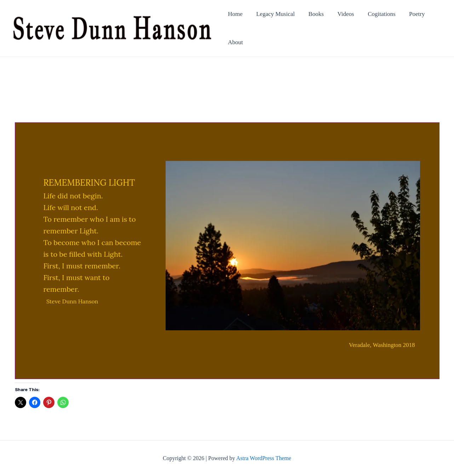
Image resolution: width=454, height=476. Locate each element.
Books (313, 14)
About (235, 42)
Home (235, 14)
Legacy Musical (274, 14)
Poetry (409, 14)
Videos (341, 14)
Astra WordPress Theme (263, 458)
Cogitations (375, 14)
